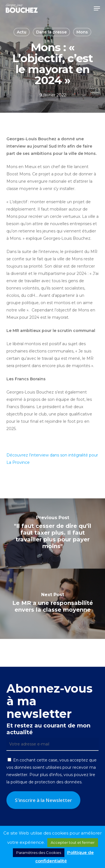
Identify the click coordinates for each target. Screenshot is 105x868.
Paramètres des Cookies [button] (39, 853)
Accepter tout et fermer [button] (73, 842)
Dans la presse (51, 32)
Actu (22, 32)
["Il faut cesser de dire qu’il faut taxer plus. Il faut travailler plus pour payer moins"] (53, 534)
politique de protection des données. (46, 782)
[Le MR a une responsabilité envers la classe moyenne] (53, 604)
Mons (82, 32)
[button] (97, 8)
